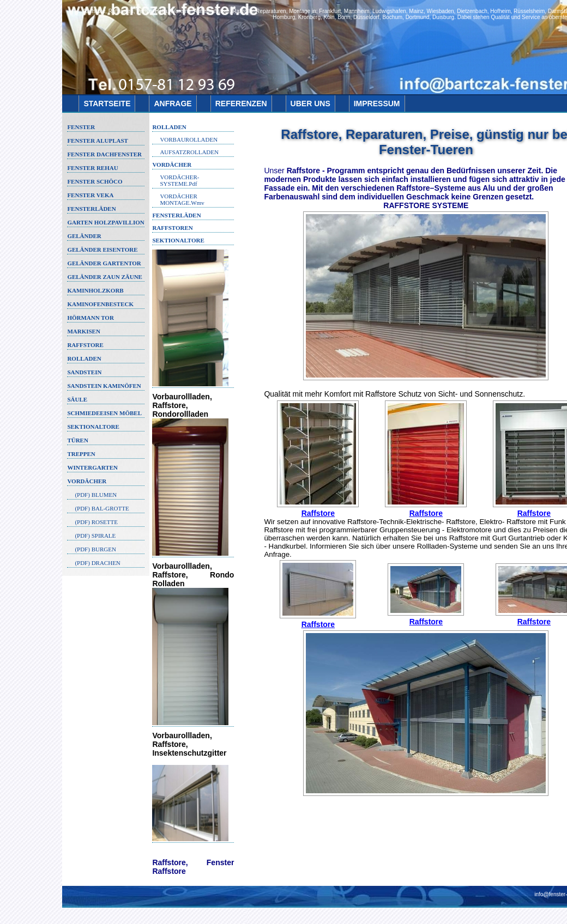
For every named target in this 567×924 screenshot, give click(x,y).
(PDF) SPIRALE (95, 536)
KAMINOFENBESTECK (100, 304)
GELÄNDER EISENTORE (102, 250)
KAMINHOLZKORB (95, 290)
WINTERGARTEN (92, 467)
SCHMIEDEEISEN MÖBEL (104, 413)
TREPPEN (81, 454)
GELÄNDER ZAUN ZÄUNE (105, 277)
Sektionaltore (178, 240)
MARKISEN (84, 331)
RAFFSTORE (85, 345)
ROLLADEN (84, 358)
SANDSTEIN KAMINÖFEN (104, 386)
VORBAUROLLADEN (189, 139)
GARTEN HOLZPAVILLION (105, 222)
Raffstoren (172, 228)
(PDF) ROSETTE (96, 522)
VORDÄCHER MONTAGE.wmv (182, 199)
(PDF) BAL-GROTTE (102, 508)
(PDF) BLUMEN (96, 495)
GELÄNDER (84, 236)
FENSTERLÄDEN (91, 209)
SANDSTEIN (84, 372)
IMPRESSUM (377, 104)
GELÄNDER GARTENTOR (104, 263)
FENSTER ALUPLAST (98, 141)
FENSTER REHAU (92, 168)
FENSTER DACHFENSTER (104, 154)
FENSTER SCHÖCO (95, 181)
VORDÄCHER (87, 481)
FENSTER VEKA (90, 195)
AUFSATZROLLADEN (189, 152)
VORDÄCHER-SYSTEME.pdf (179, 180)
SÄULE (77, 399)
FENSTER (81, 127)
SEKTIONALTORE (93, 427)
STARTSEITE (107, 104)
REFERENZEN (241, 104)
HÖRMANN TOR (90, 318)
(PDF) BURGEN (95, 549)
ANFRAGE (173, 104)
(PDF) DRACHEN (97, 563)
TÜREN (78, 440)
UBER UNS (310, 104)
